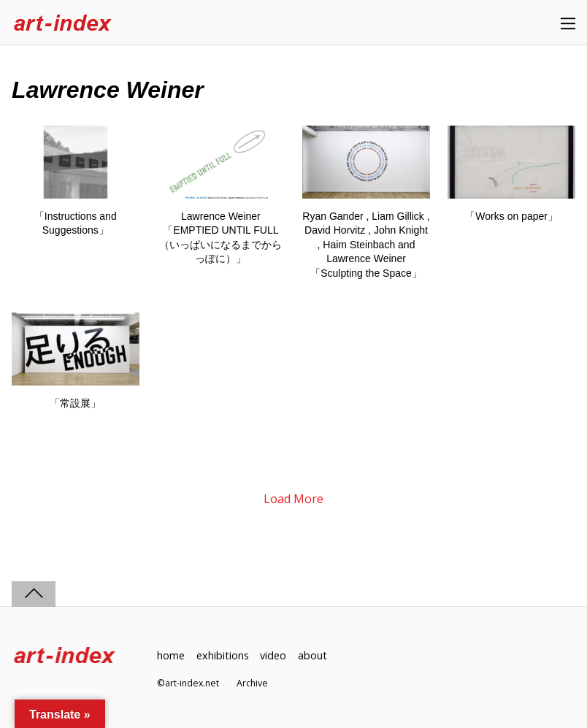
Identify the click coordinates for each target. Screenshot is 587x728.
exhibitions (223, 655)
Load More (293, 499)
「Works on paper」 (511, 216)
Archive (252, 683)
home (171, 655)
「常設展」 (75, 403)
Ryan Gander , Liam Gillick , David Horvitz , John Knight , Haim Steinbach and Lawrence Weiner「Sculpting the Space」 (366, 245)
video (273, 655)
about (312, 655)
